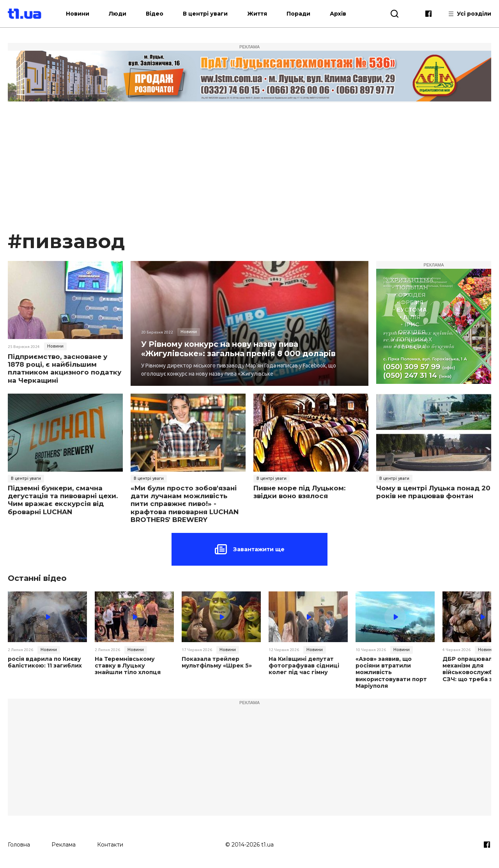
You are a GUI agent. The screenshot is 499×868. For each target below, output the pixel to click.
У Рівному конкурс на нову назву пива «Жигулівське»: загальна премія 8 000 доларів (241, 348)
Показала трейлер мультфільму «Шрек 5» (216, 662)
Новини (84, 14)
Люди (124, 14)
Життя (264, 14)
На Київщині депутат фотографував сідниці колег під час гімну (303, 666)
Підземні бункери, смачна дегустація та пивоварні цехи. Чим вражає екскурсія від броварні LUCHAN (63, 500)
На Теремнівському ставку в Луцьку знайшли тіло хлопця (134, 666)
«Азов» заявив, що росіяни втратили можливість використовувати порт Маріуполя (391, 672)
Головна (19, 843)
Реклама (64, 843)
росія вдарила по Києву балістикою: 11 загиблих (44, 662)
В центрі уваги (212, 14)
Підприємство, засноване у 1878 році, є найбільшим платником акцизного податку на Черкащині (65, 368)
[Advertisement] (249, 170)
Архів (345, 14)
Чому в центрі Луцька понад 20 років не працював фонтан (433, 492)
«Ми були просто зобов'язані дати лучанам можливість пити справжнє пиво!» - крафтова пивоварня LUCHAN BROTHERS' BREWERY (185, 504)
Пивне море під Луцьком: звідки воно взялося (299, 492)
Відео (161, 14)
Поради (305, 14)
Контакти (110, 843)
